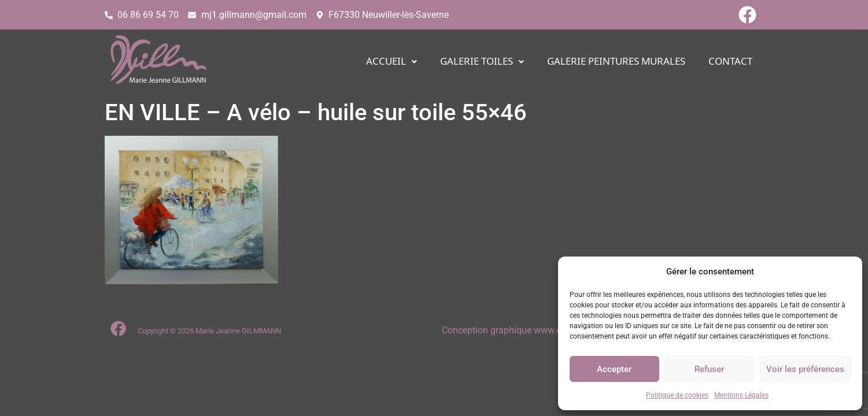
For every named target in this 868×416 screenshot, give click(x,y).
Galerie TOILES (482, 62)
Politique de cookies (677, 395)
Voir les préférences (805, 369)
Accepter (614, 369)
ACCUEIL (391, 62)
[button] (391, 62)
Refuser (709, 369)
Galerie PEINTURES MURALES (616, 62)
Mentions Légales (741, 395)
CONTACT (730, 62)
